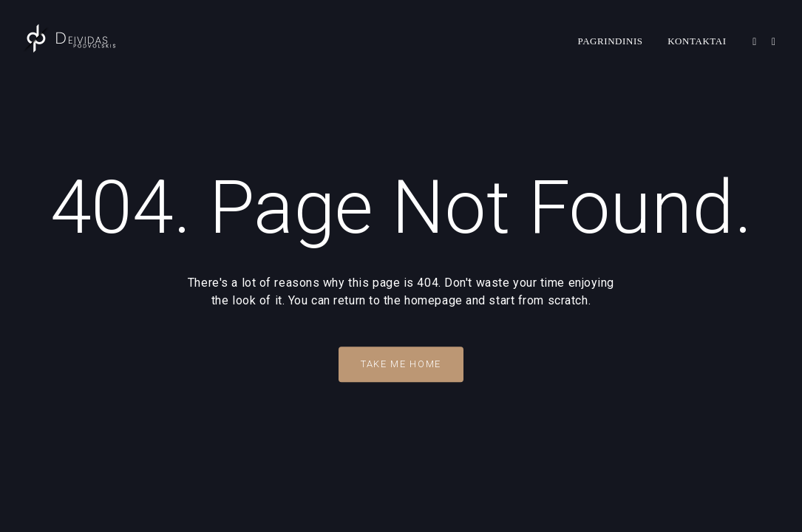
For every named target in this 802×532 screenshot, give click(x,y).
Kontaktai (697, 41)
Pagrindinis (611, 41)
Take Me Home (401, 364)
